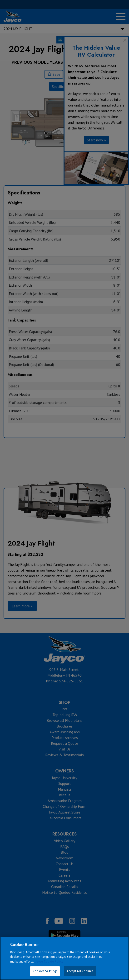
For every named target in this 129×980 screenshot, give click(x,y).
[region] (64, 958)
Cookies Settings (45, 971)
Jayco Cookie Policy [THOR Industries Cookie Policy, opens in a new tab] (49, 961)
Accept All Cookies (80, 971)
